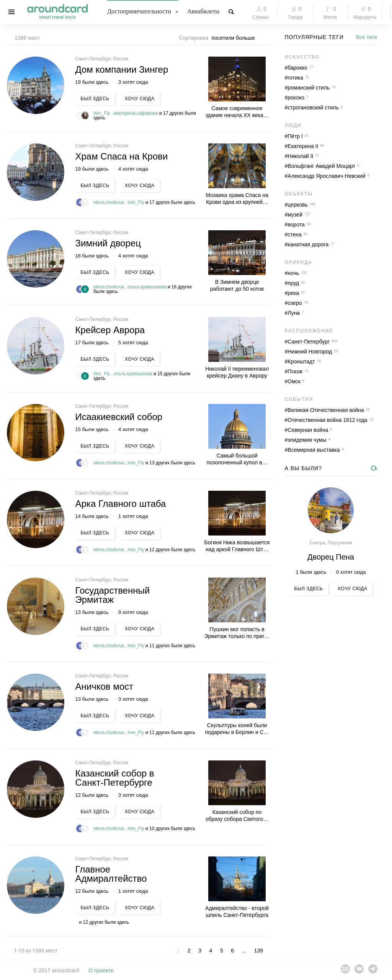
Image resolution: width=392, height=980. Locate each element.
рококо (296, 98)
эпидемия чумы (307, 440)
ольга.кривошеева (148, 287)
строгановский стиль (313, 107)
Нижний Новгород (310, 352)
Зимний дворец (108, 243)
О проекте (101, 970)
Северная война (308, 430)
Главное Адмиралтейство (111, 874)
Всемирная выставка (314, 450)
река (293, 293)
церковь (297, 205)
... (244, 951)
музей (295, 215)
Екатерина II (303, 146)
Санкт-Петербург (309, 342)
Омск (294, 381)
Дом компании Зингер (122, 69)
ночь (293, 273)
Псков (295, 371)
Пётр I (295, 136)
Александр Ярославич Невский (326, 176)
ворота (296, 225)
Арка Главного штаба (121, 504)
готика (295, 78)
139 (259, 951)
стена (295, 234)
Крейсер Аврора (110, 330)
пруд (293, 283)
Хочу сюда (140, 99)
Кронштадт (301, 361)
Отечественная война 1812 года (327, 420)
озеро (295, 303)
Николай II (300, 156)
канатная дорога (308, 244)
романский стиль (309, 88)
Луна (294, 313)
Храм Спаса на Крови (122, 156)
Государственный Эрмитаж (113, 595)
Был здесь (95, 99)
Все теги (367, 37)
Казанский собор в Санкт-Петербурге (115, 778)
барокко (297, 68)
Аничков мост (105, 686)
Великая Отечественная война (326, 410)
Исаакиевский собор (119, 417)
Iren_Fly (102, 113)
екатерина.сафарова (136, 113)
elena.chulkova (109, 202)
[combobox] (235, 38)
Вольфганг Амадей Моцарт (321, 166)
